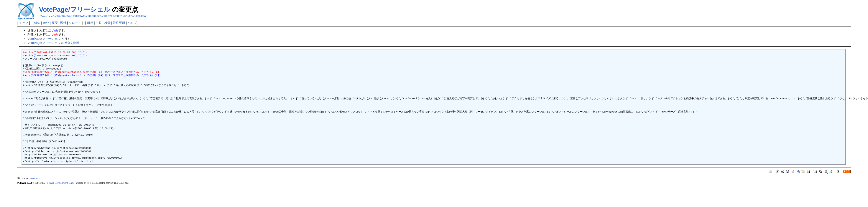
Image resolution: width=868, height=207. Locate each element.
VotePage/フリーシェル (75, 9)
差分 (46, 23)
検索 (107, 23)
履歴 (55, 23)
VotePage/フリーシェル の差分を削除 (53, 43)
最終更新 (119, 23)
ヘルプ (132, 23)
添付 (63, 23)
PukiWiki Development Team (60, 183)
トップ (24, 23)
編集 (37, 23)
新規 (90, 23)
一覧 (99, 23)
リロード (75, 23)
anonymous (35, 178)
